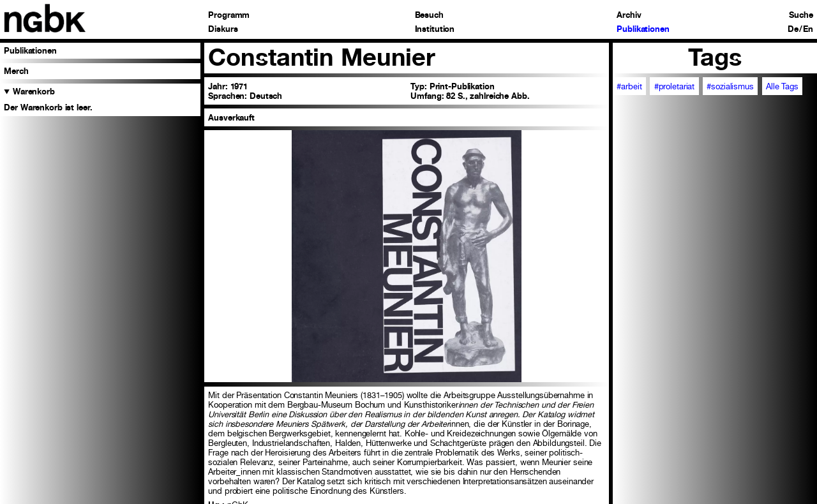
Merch (16, 71)
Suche (801, 16)
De (793, 30)
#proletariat (674, 86)
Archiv (629, 16)
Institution (435, 30)
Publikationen (643, 30)
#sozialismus (730, 86)
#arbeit (629, 86)
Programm (229, 16)
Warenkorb (34, 92)
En (808, 30)
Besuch (429, 16)
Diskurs (223, 30)
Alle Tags (782, 86)
